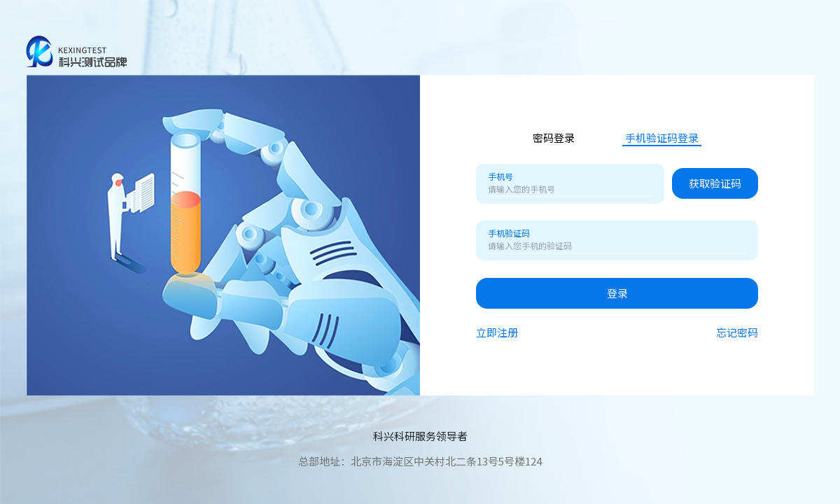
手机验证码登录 (662, 138)
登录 (617, 293)
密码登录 (554, 138)
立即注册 (497, 332)
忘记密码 (737, 332)
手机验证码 (509, 233)
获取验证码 (715, 183)
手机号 (500, 176)
